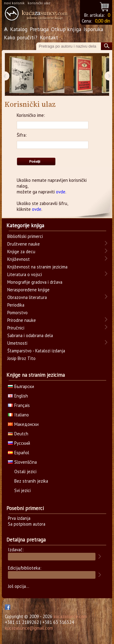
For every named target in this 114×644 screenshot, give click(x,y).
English (18, 396)
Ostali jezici (25, 471)
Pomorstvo (17, 313)
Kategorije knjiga (25, 225)
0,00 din (102, 21)
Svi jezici (22, 490)
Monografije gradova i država (35, 282)
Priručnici (16, 328)
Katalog (19, 29)
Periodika (16, 305)
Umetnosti (17, 343)
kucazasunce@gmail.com (29, 628)
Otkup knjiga (66, 29)
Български (21, 386)
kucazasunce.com (70, 616)
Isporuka (93, 29)
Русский (19, 443)
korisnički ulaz (39, 3)
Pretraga (39, 29)
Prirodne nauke (22, 320)
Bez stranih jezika (31, 481)
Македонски (23, 424)
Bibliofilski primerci (25, 236)
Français (19, 405)
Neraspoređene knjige (28, 290)
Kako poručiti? (21, 37)
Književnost (19, 259)
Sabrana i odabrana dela (30, 335)
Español (19, 453)
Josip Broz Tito (21, 358)
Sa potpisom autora (27, 524)
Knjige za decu (21, 252)
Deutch (18, 434)
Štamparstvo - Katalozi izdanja (36, 351)
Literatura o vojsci (25, 274)
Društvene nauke (24, 244)
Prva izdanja (19, 518)
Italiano (18, 415)
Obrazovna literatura (27, 297)
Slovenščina (22, 462)
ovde (61, 192)
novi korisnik (14, 3)
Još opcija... (19, 586)
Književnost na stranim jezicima (37, 267)
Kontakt (49, 37)
